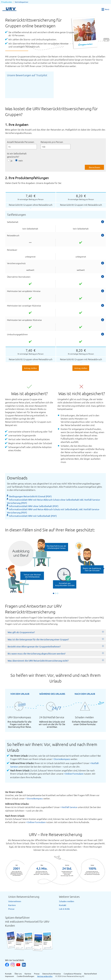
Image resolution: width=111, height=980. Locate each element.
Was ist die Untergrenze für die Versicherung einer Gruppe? (38, 639)
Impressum (10, 976)
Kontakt (63, 905)
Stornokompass (62, 759)
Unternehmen (15, 901)
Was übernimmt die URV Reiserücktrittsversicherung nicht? (38, 661)
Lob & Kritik (64, 909)
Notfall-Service (69, 807)
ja (11, 160)
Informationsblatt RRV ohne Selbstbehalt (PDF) (34, 506)
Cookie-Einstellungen (26, 976)
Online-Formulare (74, 774)
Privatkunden (7, 2)
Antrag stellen (30, 368)
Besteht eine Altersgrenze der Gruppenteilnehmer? (34, 646)
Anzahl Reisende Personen (21, 142)
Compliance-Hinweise (73, 974)
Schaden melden (67, 901)
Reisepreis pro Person (52, 142)
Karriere (12, 905)
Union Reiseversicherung (24, 897)
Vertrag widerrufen (45, 976)
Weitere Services (69, 897)
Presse (11, 909)
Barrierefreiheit (91, 974)
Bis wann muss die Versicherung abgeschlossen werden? (37, 653)
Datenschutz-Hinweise (52, 974)
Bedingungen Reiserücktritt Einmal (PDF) (30, 496)
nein (21, 160)
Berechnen (94, 167)
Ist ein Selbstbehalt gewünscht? (17, 155)
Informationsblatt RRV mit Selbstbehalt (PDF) (33, 516)
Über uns (18, 974)
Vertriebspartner (22, 2)
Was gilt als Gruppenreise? (21, 632)
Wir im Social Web (15, 960)
